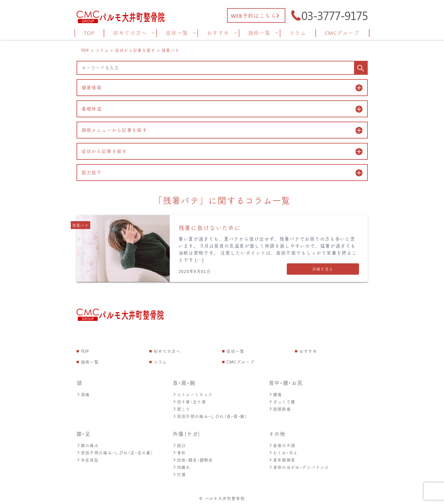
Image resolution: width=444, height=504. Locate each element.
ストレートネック (193, 394)
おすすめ (308, 351)
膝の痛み (88, 444)
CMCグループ (241, 362)
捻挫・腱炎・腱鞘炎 (193, 458)
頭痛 (83, 394)
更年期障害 (282, 458)
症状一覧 (235, 351)
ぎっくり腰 (282, 401)
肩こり (182, 408)
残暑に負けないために (210, 228)
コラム (160, 362)
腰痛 (275, 394)
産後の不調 (282, 444)
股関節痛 (280, 408)
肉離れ (182, 465)
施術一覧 (90, 362)
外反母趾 (88, 458)
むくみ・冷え (283, 451)
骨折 (179, 451)
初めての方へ (167, 351)
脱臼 (179, 444)
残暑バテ (81, 225)
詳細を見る (323, 269)
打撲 (179, 472)
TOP (85, 351)
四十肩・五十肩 (190, 401)
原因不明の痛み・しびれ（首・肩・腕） (210, 415)
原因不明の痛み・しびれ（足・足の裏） (115, 451)
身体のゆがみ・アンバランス (299, 465)
